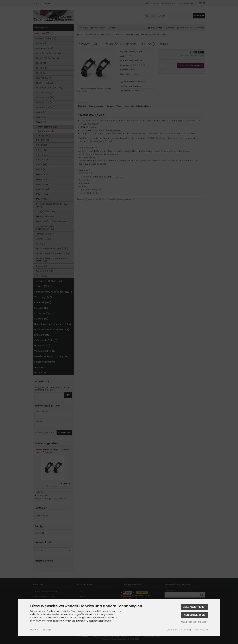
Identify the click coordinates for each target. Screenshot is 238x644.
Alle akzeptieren (194, 607)
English (47, 630)
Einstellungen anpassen (194, 622)
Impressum (201, 630)
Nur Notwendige (194, 615)
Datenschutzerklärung (179, 630)
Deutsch (35, 630)
